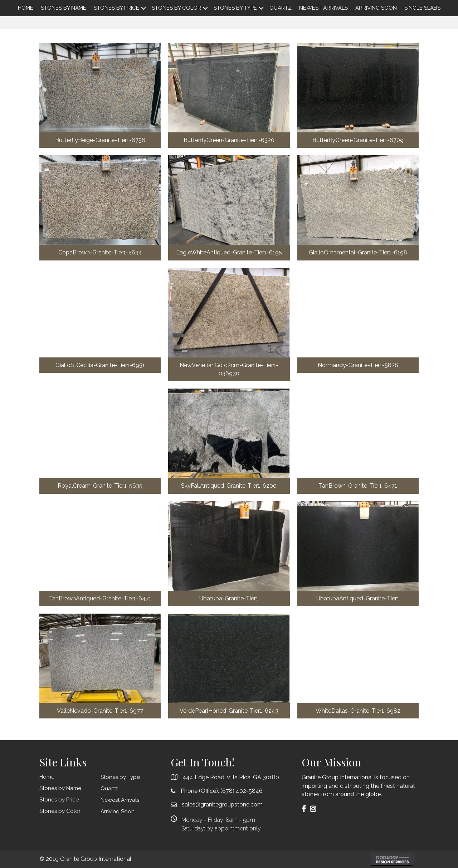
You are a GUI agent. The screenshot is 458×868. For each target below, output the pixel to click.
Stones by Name (64, 8)
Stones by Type (235, 8)
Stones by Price (116, 8)
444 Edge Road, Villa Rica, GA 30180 (231, 777)
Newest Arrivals (323, 8)
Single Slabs (422, 8)
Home (26, 8)
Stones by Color (176, 8)
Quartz (281, 8)
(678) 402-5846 (242, 791)
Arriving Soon (376, 8)
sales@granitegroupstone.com (222, 804)
